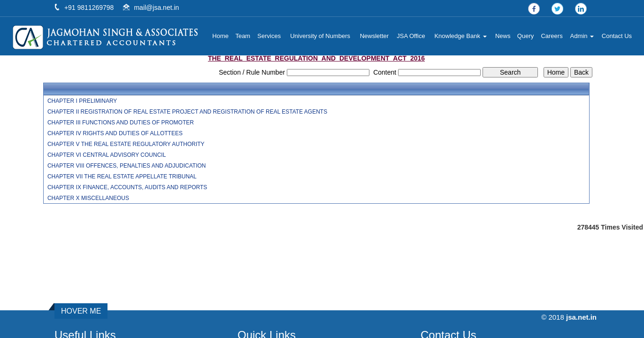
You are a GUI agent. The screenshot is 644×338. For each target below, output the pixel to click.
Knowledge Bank (460, 36)
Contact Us (617, 36)
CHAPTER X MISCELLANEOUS (88, 198)
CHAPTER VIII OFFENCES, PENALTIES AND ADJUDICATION (127, 166)
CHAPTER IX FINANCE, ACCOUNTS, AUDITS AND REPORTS (127, 187)
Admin (582, 36)
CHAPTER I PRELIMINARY (82, 101)
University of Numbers (320, 36)
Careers (552, 36)
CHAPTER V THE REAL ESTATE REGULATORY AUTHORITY (126, 144)
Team (243, 36)
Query (525, 36)
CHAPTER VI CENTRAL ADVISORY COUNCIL (107, 155)
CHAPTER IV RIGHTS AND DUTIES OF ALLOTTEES (115, 133)
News (503, 36)
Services (269, 36)
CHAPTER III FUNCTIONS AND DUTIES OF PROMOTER (121, 123)
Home (220, 36)
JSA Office (411, 36)
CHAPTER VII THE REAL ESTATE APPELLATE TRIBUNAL (122, 177)
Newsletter (374, 36)
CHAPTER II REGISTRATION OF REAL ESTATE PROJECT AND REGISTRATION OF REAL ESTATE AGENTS (187, 112)
